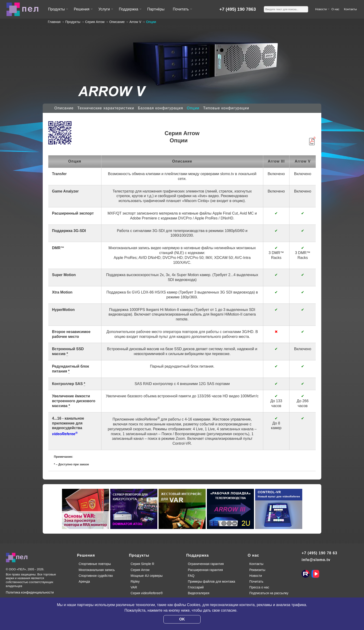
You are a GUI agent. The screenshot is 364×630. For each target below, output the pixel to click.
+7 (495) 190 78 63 (319, 553)
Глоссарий (196, 587)
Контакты (350, 9)
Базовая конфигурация (161, 108)
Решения (83, 11)
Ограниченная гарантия (206, 564)
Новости (322, 11)
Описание (64, 108)
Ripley (135, 581)
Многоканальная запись (97, 570)
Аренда (84, 581)
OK (182, 619)
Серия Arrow (140, 570)
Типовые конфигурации (226, 108)
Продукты (58, 11)
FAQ (191, 576)
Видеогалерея (199, 593)
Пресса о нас (259, 587)
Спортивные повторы (95, 564)
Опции (193, 108)
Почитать (182, 11)
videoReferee (65, 434)
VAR (134, 587)
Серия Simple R (143, 564)
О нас (335, 9)
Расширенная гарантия (205, 570)
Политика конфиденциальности (30, 592)
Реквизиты (257, 570)
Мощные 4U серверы (147, 576)
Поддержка (130, 11)
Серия (147, 593)
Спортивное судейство (96, 576)
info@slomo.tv (316, 560)
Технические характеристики (106, 108)
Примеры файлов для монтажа (211, 581)
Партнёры (156, 9)
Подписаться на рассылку (269, 593)
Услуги (106, 11)
